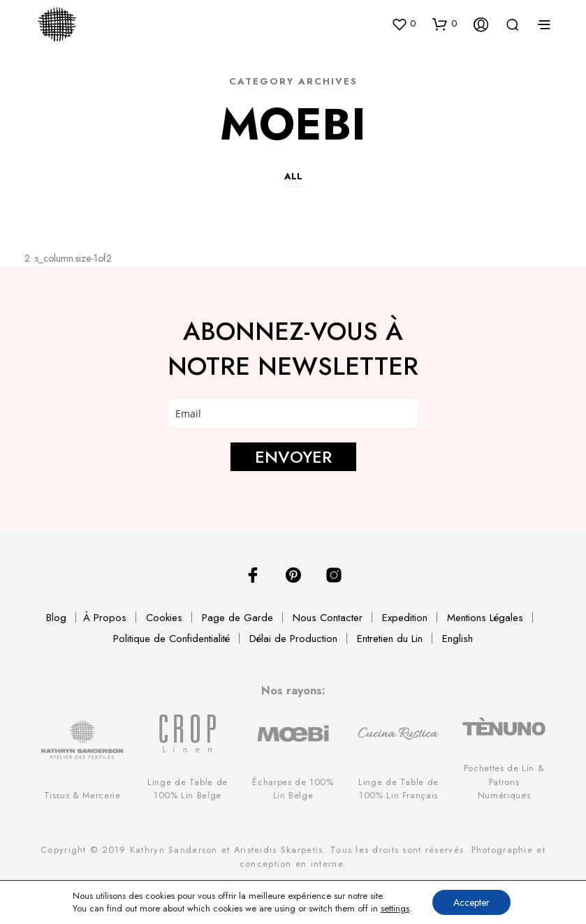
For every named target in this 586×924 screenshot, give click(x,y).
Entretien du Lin (390, 639)
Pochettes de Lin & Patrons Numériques (504, 781)
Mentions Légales (485, 618)
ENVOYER (293, 457)
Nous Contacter (328, 618)
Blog (56, 618)
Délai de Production (293, 639)
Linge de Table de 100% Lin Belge (188, 789)
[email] (293, 413)
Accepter (471, 902)
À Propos (105, 618)
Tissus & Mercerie (82, 795)
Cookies (164, 618)
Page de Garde (237, 618)
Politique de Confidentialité (171, 639)
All (293, 176)
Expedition (405, 618)
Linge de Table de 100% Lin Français (398, 789)
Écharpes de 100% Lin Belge (293, 789)
